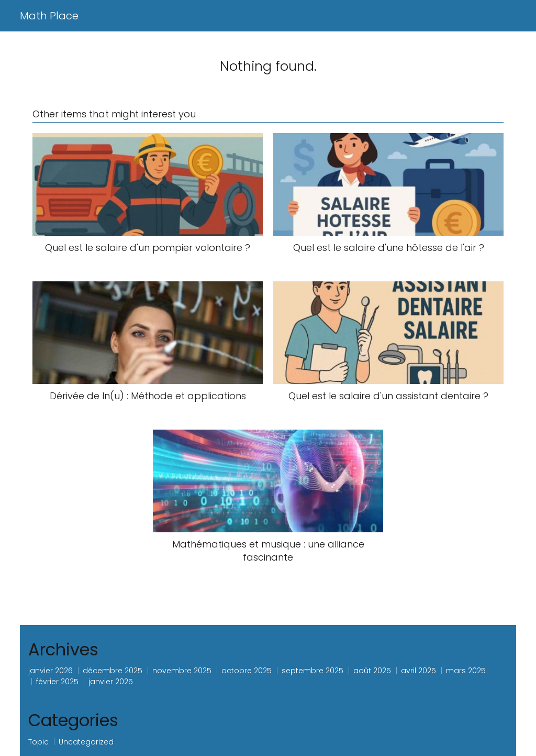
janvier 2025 (111, 682)
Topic (38, 742)
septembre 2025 (312, 671)
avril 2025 (418, 671)
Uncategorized (86, 742)
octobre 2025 (247, 671)
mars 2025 (466, 671)
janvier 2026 (51, 671)
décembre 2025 (113, 671)
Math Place (49, 16)
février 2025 (57, 682)
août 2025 (372, 671)
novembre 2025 (182, 671)
